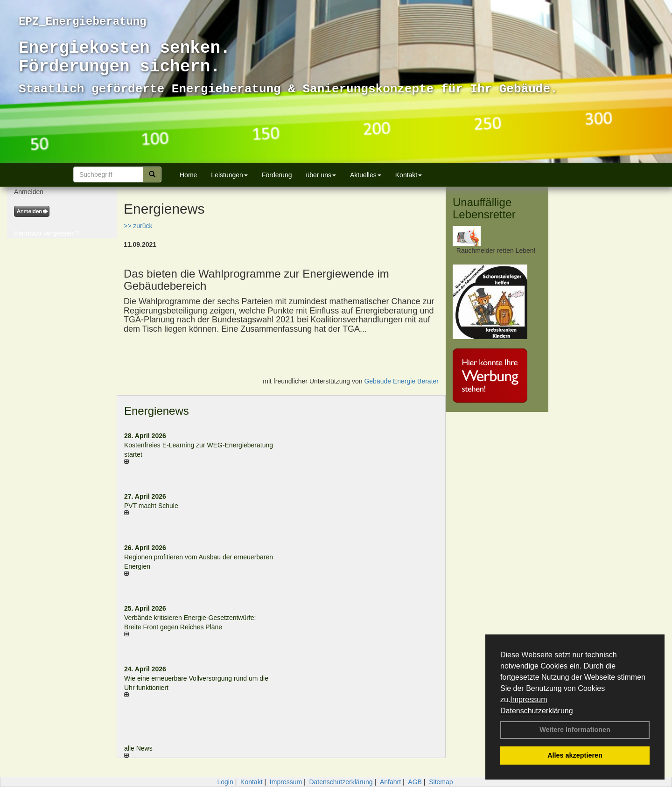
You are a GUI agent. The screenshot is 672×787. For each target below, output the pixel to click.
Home (188, 175)
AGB (415, 782)
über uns (321, 175)
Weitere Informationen (575, 730)
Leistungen (229, 175)
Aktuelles (366, 175)
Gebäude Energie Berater (401, 381)
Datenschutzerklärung (537, 711)
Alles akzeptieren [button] (575, 755)
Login (225, 782)
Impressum (528, 700)
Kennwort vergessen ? (46, 233)
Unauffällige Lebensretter (484, 208)
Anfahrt (390, 782)
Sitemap (441, 782)
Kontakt (409, 175)
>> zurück (138, 226)
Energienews (157, 411)
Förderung (277, 175)
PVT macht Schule (151, 506)
